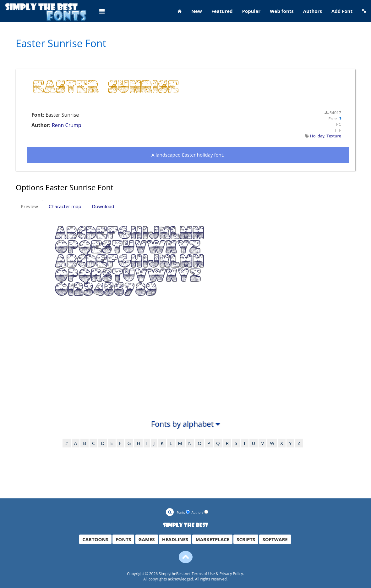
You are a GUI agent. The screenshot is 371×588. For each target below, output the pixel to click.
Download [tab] (103, 206)
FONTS (123, 539)
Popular (251, 11)
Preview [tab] (29, 206)
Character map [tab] (65, 206)
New (197, 11)
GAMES (147, 539)
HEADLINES (175, 539)
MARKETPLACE (212, 539)
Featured (222, 11)
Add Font (342, 11)
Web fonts (282, 11)
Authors (313, 11)
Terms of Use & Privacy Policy (217, 574)
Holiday (317, 136)
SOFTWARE (275, 539)
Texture (334, 136)
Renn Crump (67, 125)
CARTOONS (95, 539)
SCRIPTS (246, 539)
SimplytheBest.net (175, 574)
